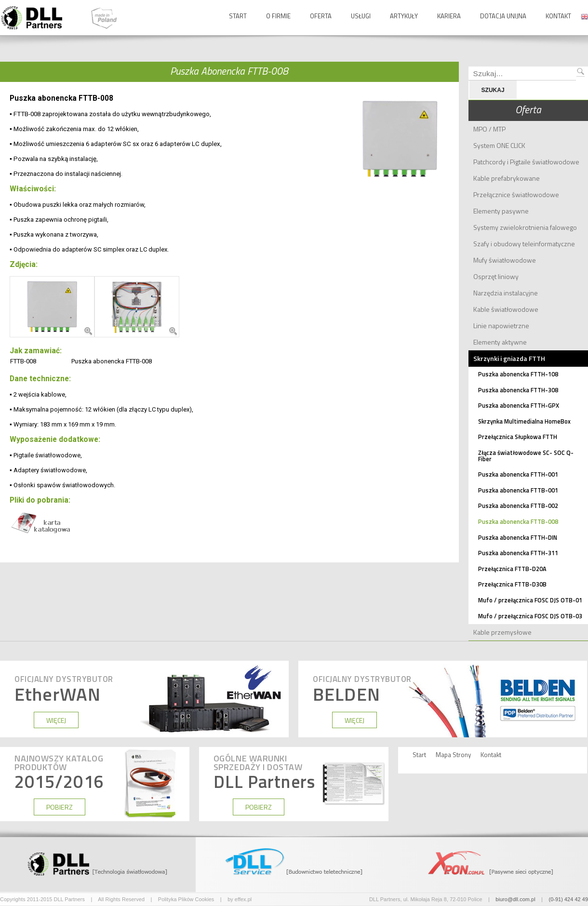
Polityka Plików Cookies (186, 899)
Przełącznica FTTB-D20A (512, 569)
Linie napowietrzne (501, 326)
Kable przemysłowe (502, 632)
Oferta (321, 16)
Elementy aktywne (500, 342)
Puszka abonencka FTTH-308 (518, 390)
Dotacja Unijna (503, 16)
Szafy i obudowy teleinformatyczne (524, 244)
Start (238, 16)
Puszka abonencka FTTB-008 (518, 522)
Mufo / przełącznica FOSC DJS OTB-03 (530, 616)
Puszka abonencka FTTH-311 (518, 553)
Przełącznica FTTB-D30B (512, 584)
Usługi (361, 16)
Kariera (449, 16)
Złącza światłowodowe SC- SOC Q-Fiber (526, 456)
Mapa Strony (453, 755)
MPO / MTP (489, 129)
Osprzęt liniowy (496, 276)
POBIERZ (60, 807)
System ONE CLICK (499, 145)
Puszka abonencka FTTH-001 (518, 474)
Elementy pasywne (501, 211)
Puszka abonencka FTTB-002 (518, 506)
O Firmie (278, 16)
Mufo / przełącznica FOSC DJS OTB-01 (530, 600)
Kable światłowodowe (506, 309)
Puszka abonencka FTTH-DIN (518, 538)
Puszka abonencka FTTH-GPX (519, 406)
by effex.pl (240, 899)
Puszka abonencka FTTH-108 (518, 374)
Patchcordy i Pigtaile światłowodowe (526, 162)
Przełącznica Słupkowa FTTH (518, 437)
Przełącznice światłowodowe (516, 194)
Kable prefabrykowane (507, 178)
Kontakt (558, 16)
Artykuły (404, 16)
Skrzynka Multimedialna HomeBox (524, 421)
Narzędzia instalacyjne (506, 293)
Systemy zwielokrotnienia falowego (525, 227)
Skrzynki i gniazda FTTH (509, 358)
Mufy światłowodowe (505, 260)
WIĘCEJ (56, 720)
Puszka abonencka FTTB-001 (518, 490)
